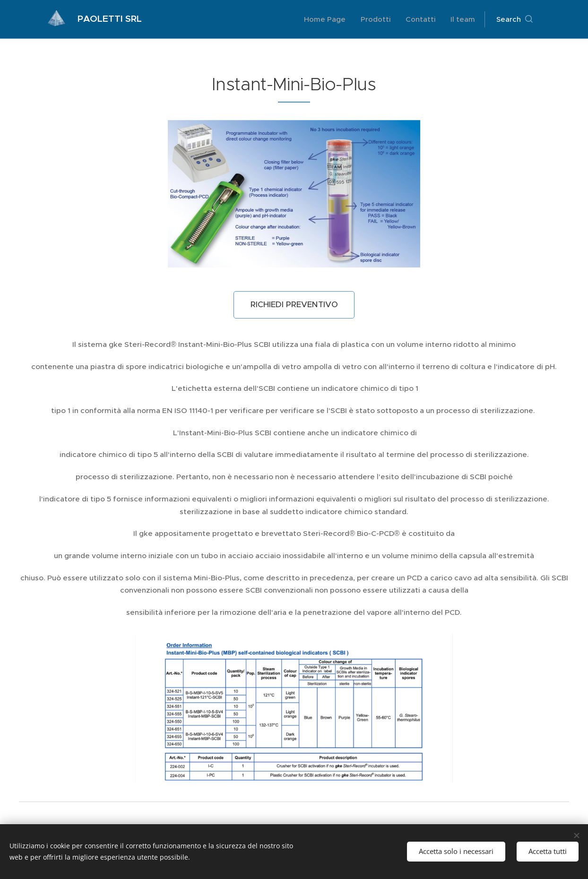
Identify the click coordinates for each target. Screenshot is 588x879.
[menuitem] (327, 19)
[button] (514, 19)
